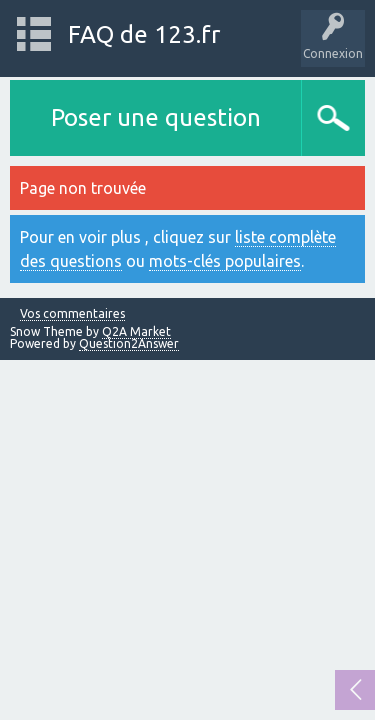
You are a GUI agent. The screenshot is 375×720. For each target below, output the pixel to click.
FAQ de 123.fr (144, 34)
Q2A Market (136, 331)
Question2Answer (129, 343)
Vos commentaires (72, 314)
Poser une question (156, 117)
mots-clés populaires (225, 261)
